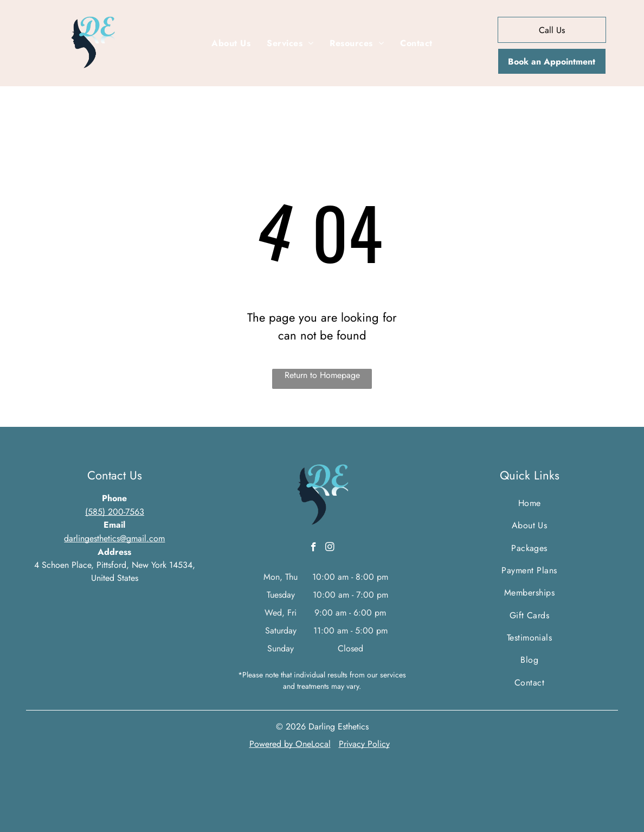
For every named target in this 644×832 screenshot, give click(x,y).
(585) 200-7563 (115, 512)
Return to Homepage (322, 375)
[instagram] (330, 548)
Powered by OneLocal (290, 744)
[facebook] (314, 548)
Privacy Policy (364, 744)
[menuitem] (231, 43)
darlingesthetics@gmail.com (114, 538)
